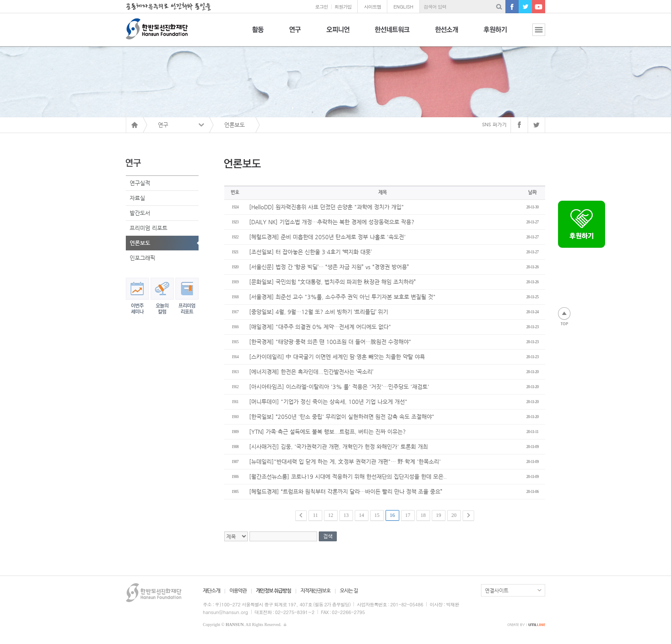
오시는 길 (349, 591)
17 (408, 515)
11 (315, 515)
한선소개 (447, 34)
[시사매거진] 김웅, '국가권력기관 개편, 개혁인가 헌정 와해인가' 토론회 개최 (338, 447)
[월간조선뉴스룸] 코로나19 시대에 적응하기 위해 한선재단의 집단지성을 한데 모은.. (348, 476)
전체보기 (532, 34)
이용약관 (238, 591)
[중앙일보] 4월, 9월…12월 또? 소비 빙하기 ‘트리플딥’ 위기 (319, 312)
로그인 (321, 7)
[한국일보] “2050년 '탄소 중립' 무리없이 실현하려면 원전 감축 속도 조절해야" (342, 417)
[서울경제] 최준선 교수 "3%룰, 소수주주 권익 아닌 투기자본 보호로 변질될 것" (342, 297)
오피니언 (338, 34)
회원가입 (343, 7)
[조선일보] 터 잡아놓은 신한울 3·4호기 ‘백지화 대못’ (310, 252)
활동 (258, 34)
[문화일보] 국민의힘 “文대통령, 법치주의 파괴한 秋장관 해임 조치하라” (333, 282)
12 (331, 515)
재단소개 (211, 591)
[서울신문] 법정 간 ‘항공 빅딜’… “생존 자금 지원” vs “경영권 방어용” (329, 267)
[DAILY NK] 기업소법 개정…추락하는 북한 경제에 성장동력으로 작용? (332, 222)
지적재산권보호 (315, 591)
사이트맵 (372, 7)
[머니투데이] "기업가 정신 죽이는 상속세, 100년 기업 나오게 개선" (328, 402)
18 (423, 515)
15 (377, 515)
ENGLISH (403, 7)
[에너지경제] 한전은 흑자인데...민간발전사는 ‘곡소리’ (311, 372)
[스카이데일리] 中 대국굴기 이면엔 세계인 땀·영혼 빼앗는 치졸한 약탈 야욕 (337, 357)
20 (454, 515)
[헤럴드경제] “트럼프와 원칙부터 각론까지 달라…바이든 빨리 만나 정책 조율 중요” (346, 491)
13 (346, 515)
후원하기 (495, 34)
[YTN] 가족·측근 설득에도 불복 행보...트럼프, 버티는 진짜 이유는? (327, 432)
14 (362, 515)
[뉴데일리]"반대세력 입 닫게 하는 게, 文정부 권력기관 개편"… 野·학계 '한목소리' (345, 461)
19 (439, 515)
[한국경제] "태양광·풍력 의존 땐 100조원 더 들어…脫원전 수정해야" (330, 342)
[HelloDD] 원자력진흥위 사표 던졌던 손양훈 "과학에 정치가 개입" (327, 207)
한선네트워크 (392, 34)
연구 (295, 34)
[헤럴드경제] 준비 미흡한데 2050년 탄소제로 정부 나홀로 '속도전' (327, 237)
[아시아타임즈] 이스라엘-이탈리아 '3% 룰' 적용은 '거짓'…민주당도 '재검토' (339, 387)
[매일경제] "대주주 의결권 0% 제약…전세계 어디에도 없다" (320, 327)
